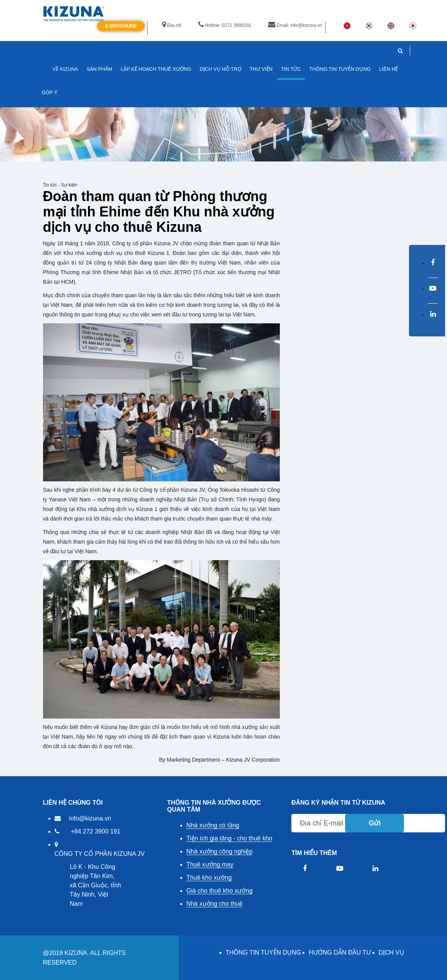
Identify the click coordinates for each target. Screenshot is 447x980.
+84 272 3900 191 (96, 831)
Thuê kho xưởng (209, 878)
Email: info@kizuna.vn (295, 25)
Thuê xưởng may (210, 864)
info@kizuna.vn (90, 818)
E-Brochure (121, 26)
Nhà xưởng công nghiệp (219, 851)
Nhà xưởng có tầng (213, 825)
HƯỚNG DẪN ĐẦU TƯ (340, 953)
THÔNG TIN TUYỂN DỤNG (263, 953)
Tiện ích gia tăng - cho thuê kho (229, 838)
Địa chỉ (172, 25)
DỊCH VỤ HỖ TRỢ (220, 69)
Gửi (375, 823)
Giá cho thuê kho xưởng (219, 891)
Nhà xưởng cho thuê (214, 904)
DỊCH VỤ (391, 953)
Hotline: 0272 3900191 (225, 25)
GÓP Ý (50, 92)
